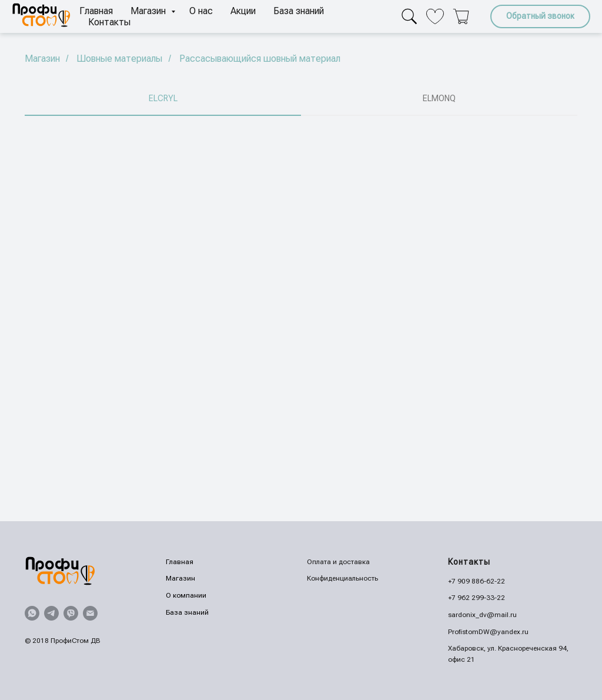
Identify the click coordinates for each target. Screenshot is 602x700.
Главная (96, 11)
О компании (186, 595)
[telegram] (51, 613)
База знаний (299, 11)
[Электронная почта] (90, 613)
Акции (243, 11)
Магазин (149, 11)
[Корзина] (461, 16)
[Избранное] (435, 16)
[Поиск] (409, 16)
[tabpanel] (301, 319)
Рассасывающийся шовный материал (260, 59)
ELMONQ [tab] (439, 98)
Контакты (109, 22)
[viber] (71, 613)
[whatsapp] (32, 613)
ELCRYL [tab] (163, 98)
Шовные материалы (119, 59)
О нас (201, 11)
